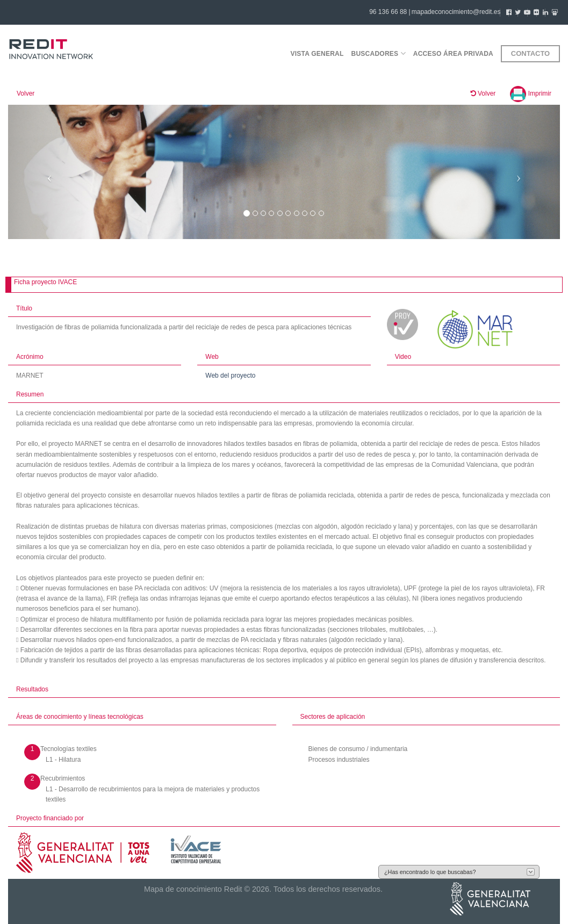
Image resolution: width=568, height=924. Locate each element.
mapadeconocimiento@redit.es (456, 12)
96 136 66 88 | (390, 12)
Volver (26, 93)
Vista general (317, 54)
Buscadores (379, 53)
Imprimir (531, 93)
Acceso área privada (453, 54)
